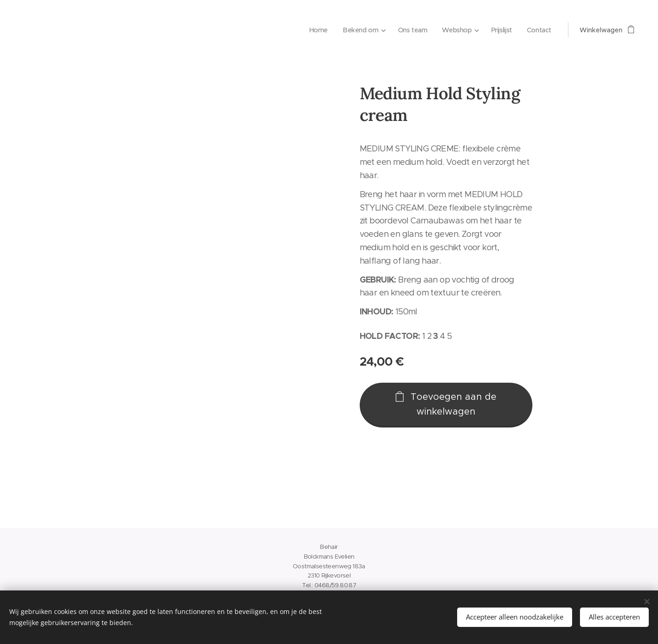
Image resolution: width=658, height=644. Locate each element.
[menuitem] (313, 30)
